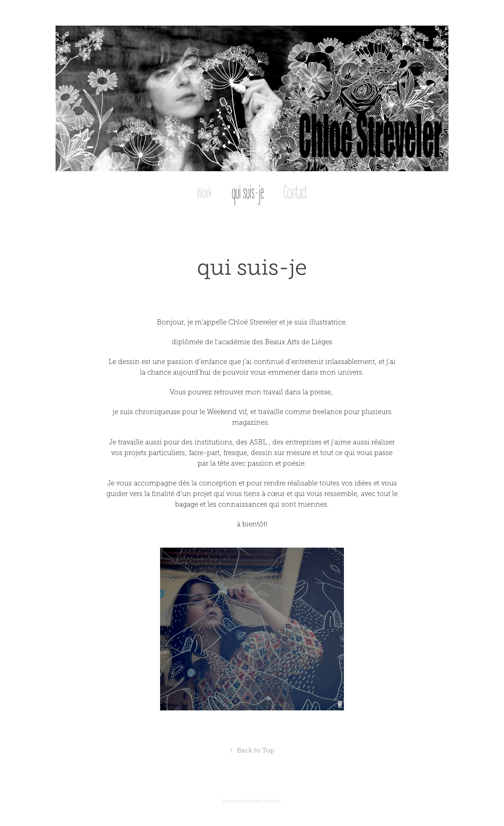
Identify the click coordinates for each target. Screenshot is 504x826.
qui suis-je (248, 193)
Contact (295, 193)
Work (204, 193)
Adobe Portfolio (265, 801)
